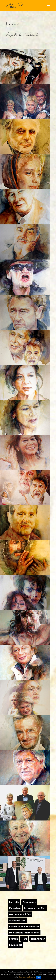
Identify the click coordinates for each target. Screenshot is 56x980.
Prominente (29, 902)
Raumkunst (16, 945)
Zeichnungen (38, 939)
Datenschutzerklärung (27, 977)
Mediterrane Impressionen (24, 933)
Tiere (24, 939)
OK (39, 977)
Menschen (15, 908)
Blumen (13, 939)
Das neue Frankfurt (20, 914)
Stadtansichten (18, 920)
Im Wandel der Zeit (35, 908)
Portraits (14, 902)
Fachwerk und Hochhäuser (24, 927)
